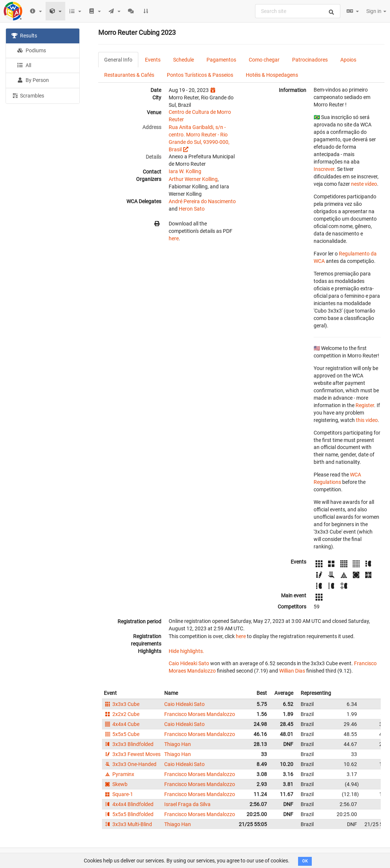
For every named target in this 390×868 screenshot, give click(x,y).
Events (153, 60)
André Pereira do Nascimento (202, 201)
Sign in (376, 11)
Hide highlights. (186, 651)
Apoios (348, 60)
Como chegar (264, 60)
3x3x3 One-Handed (130, 764)
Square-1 (118, 794)
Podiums (32, 50)
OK (305, 861)
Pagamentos (221, 60)
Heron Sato (192, 209)
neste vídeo (364, 184)
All (24, 65)
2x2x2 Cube (122, 714)
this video (367, 420)
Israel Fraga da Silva (187, 804)
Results (24, 36)
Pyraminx (119, 774)
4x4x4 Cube (122, 724)
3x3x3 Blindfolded (129, 744)
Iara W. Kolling (185, 171)
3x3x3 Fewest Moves (132, 754)
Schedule (184, 60)
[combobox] (298, 11)
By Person (33, 80)
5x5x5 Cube (122, 734)
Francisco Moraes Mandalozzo (200, 714)
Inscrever (324, 169)
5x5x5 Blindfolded (129, 814)
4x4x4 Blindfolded (129, 804)
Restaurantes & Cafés (129, 75)
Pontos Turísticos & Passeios (200, 75)
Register (365, 405)
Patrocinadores (310, 60)
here (174, 238)
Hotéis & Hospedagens (272, 75)
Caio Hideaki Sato (189, 663)
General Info (118, 60)
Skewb (116, 784)
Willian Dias (292, 671)
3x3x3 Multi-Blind (128, 824)
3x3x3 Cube (122, 704)
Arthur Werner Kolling (193, 179)
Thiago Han (178, 744)
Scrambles (28, 95)
